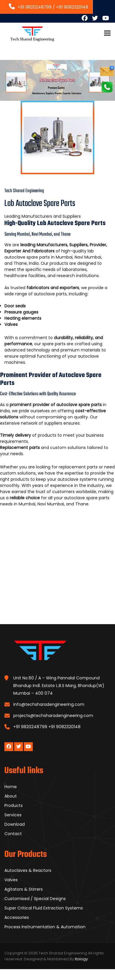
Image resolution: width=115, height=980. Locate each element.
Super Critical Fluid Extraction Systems (44, 908)
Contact (13, 834)
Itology (81, 959)
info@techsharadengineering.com (49, 704)
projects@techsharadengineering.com (53, 716)
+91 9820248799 (30, 7)
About (11, 796)
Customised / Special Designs (35, 899)
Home (11, 787)
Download (15, 824)
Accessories (17, 917)
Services (13, 815)
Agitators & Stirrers (24, 889)
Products (14, 805)
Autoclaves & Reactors (28, 870)
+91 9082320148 (72, 7)
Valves (11, 880)
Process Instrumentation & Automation (45, 927)
